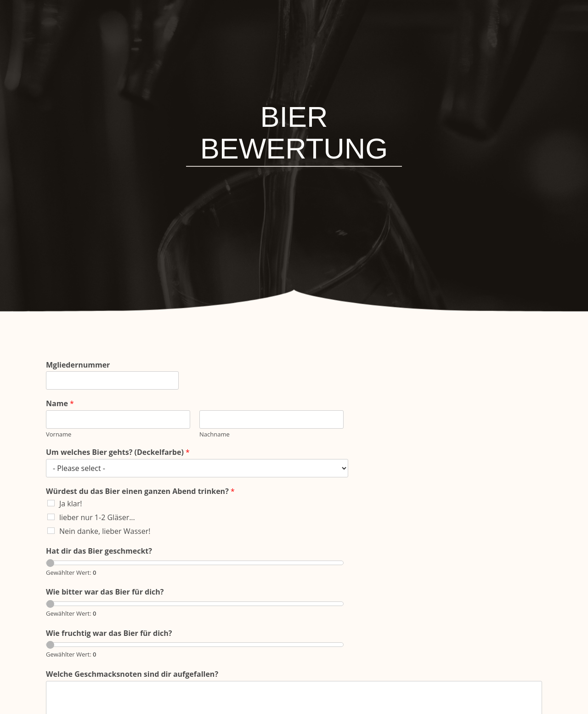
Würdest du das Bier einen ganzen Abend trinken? (140, 491)
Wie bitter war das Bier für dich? (105, 592)
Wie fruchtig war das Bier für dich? (109, 633)
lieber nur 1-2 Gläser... (97, 517)
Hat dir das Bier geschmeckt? (99, 551)
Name (60, 404)
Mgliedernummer (78, 365)
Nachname (215, 434)
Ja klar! (71, 504)
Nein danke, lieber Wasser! (105, 531)
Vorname (59, 434)
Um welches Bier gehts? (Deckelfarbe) (118, 452)
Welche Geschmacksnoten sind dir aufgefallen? (132, 674)
